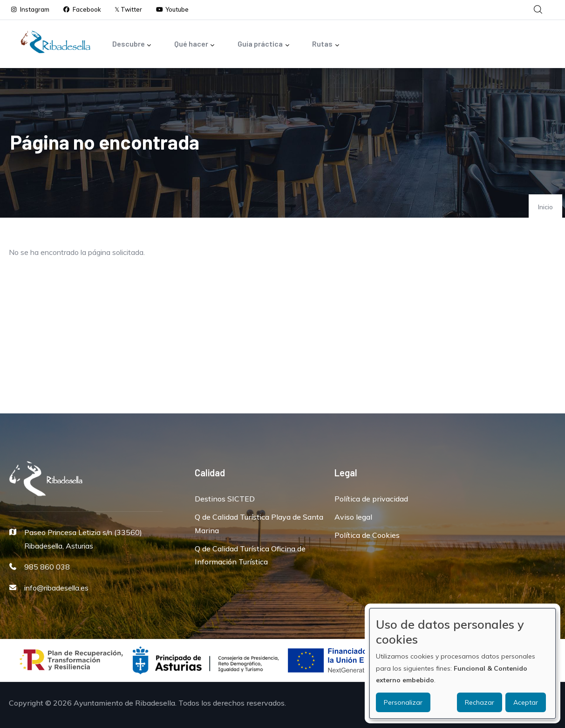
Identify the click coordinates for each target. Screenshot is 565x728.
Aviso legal (353, 517)
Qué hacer (195, 45)
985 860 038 (47, 567)
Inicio (545, 207)
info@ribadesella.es (56, 588)
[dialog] (463, 663)
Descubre (132, 45)
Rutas (326, 45)
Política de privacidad (371, 499)
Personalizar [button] (403, 702)
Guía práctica (264, 45)
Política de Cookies (367, 535)
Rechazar (480, 702)
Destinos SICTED (225, 499)
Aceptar (526, 702)
